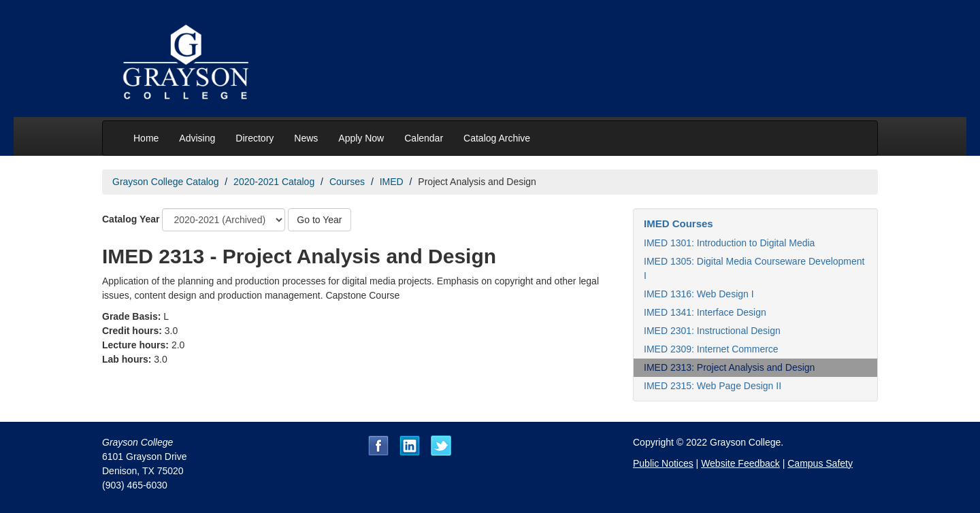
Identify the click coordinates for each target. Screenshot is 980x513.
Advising (197, 138)
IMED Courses (679, 224)
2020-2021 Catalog (274, 182)
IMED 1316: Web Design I (699, 294)
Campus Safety (820, 463)
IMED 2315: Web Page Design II (713, 386)
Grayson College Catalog (165, 182)
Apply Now (361, 138)
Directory (255, 138)
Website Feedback (740, 463)
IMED (392, 182)
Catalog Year (131, 219)
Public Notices (663, 463)
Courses (347, 182)
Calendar (424, 138)
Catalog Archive (497, 138)
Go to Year (319, 220)
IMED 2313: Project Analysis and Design (729, 367)
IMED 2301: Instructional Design (712, 331)
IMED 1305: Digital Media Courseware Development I (754, 268)
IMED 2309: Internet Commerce (711, 349)
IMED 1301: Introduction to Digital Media (729, 243)
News (306, 138)
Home (146, 138)
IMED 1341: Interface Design (705, 312)
